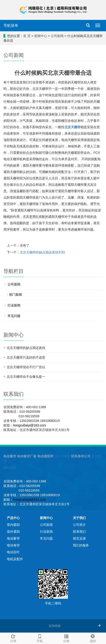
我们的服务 (81, 545)
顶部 (93, 638)
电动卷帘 (13, 545)
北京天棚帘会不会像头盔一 (26, 377)
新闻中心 (41, 36)
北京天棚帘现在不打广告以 (26, 367)
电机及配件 (15, 559)
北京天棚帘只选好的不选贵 (26, 357)
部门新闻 (16, 295)
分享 (13, 638)
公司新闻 (57, 36)
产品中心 (13, 518)
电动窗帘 (13, 538)
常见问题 (14, 316)
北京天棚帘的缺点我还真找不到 (42, 252)
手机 (40, 638)
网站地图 (10, 468)
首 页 (27, 36)
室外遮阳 (13, 532)
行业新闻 (14, 305)
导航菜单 (11, 25)
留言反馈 (79, 538)
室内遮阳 (13, 525)
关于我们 (79, 518)
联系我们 (79, 532)
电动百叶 (13, 552)
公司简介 (79, 525)
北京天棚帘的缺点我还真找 (26, 348)
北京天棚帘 (62, 456)
